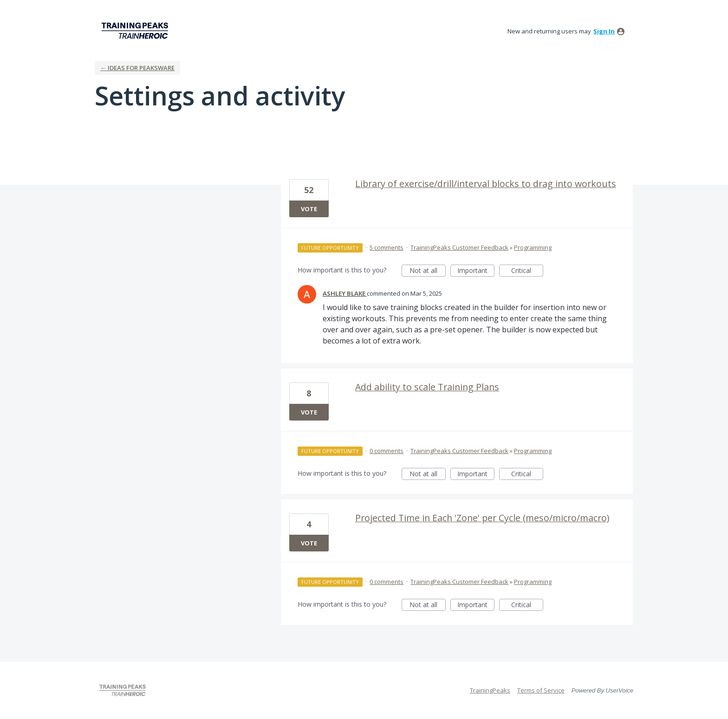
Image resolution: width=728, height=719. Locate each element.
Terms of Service (541, 690)
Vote (309, 209)
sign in (604, 31)
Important (476, 271)
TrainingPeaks (490, 690)
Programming (533, 247)
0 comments (387, 451)
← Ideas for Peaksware (137, 68)
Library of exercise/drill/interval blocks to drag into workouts (486, 184)
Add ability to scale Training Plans (427, 387)
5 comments (387, 247)
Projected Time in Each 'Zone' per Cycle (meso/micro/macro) (482, 518)
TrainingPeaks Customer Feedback (459, 247)
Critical (527, 271)
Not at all (428, 271)
